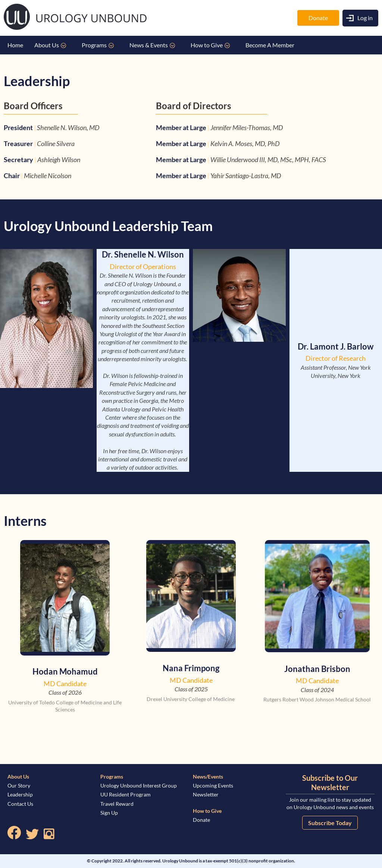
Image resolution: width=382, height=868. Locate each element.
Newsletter (206, 794)
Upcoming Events (213, 785)
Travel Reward (117, 804)
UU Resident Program (126, 794)
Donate (318, 18)
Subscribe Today (330, 823)
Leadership (20, 794)
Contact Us (20, 804)
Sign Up (109, 813)
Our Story (19, 785)
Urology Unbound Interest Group (139, 785)
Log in (365, 18)
